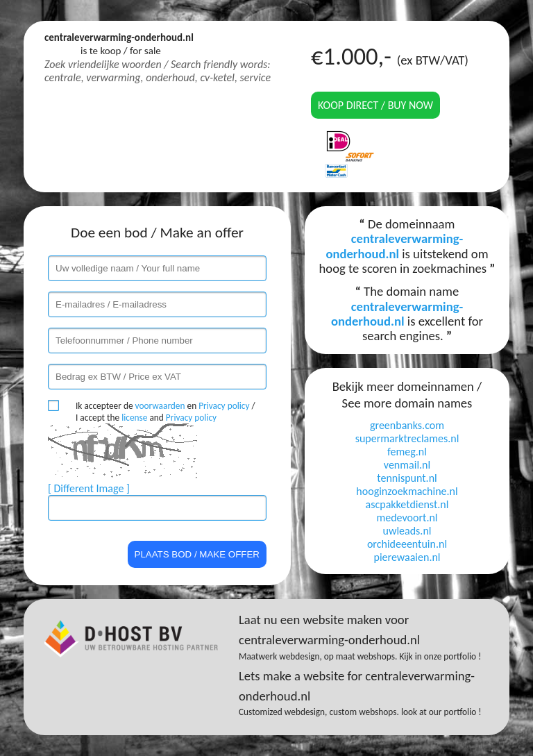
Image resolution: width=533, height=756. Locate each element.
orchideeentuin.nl (407, 544)
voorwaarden (160, 406)
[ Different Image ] (89, 488)
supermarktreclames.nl (407, 438)
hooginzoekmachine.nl (407, 491)
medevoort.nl (407, 518)
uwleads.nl (407, 531)
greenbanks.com (407, 425)
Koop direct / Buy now (375, 105)
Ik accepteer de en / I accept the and (166, 412)
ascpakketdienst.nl (407, 504)
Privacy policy (224, 406)
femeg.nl (407, 452)
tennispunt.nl (407, 478)
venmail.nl (407, 465)
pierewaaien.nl (407, 557)
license (134, 418)
